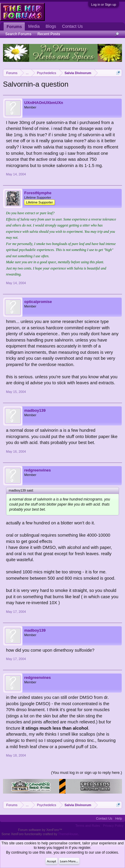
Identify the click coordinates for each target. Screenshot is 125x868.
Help (119, 818)
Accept (52, 861)
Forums (14, 27)
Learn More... (69, 861)
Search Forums (18, 34)
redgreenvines (38, 470)
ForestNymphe (38, 193)
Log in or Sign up (104, 4)
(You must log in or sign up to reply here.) (87, 773)
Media (34, 26)
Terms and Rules (88, 826)
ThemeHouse (68, 834)
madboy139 (35, 410)
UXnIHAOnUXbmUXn (44, 103)
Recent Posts (49, 34)
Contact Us (73, 26)
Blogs (51, 26)
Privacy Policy (113, 826)
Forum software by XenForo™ (40, 830)
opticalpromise (38, 302)
